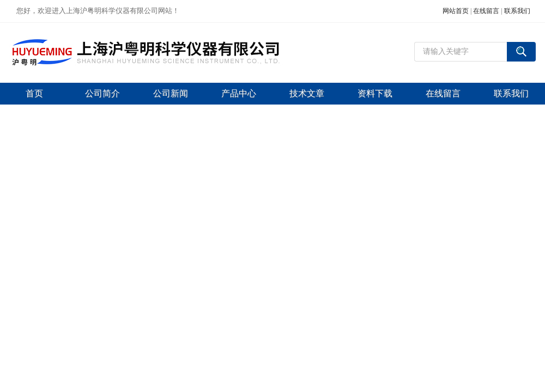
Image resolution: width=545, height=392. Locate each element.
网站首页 (456, 11)
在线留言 (486, 11)
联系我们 (517, 11)
